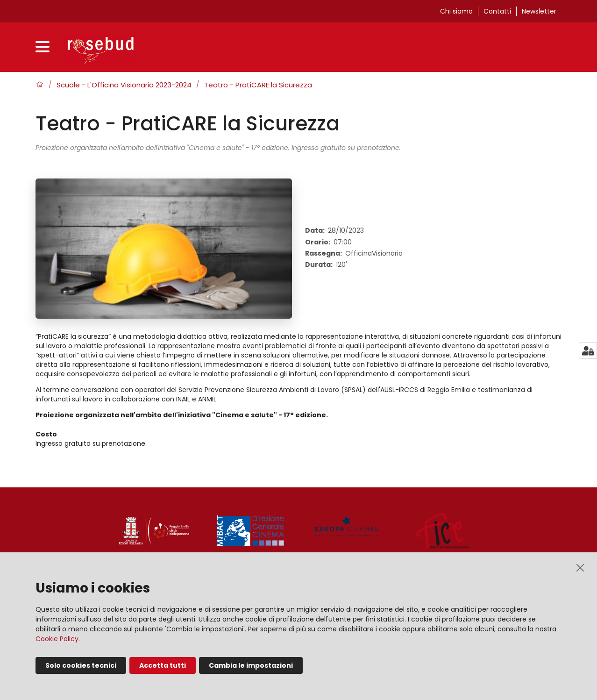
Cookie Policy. (58, 639)
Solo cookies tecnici (81, 665)
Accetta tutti (163, 665)
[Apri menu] (45, 48)
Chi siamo (456, 11)
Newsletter (539, 11)
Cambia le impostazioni (251, 665)
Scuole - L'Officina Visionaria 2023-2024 (124, 85)
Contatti (497, 11)
